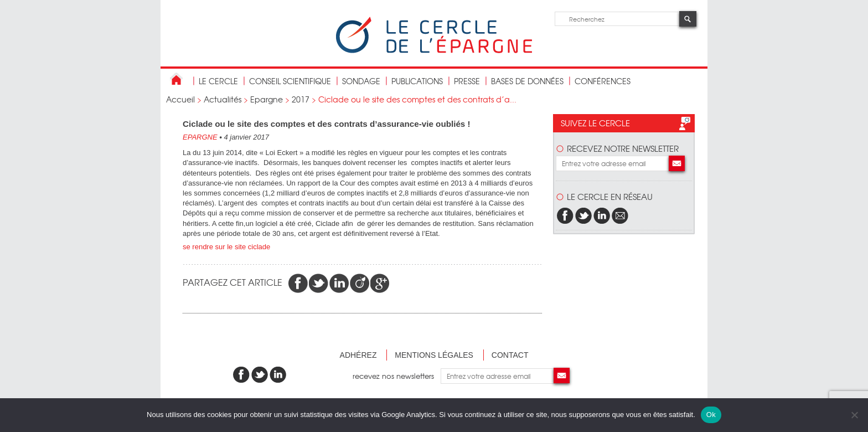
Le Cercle (218, 81)
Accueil (180, 99)
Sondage (361, 81)
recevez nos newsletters (397, 376)
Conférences (603, 81)
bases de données (527, 81)
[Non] (854, 415)
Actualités (223, 99)
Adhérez (358, 355)
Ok (711, 415)
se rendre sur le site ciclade (226, 247)
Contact (510, 355)
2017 (301, 99)
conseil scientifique (290, 81)
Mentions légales (434, 355)
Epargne (267, 99)
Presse (467, 81)
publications (417, 81)
